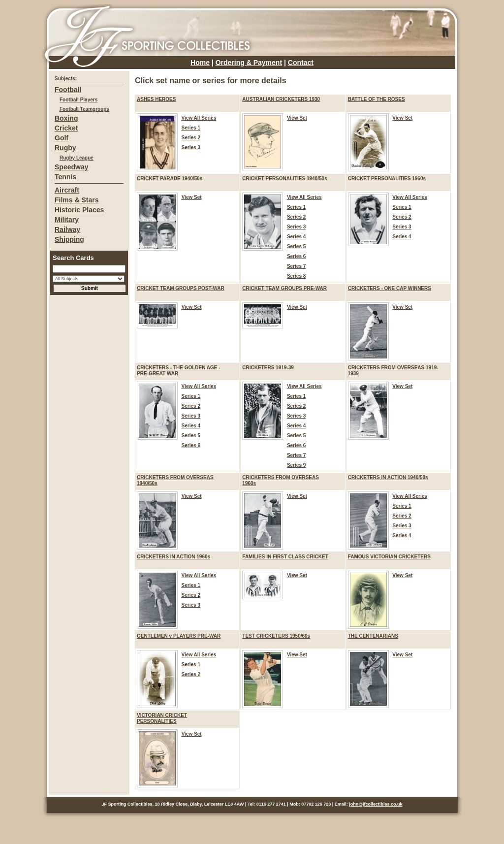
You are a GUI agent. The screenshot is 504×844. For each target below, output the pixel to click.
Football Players (79, 100)
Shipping (69, 239)
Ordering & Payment (249, 63)
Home (200, 63)
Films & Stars (77, 200)
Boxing (66, 118)
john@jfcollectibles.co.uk (376, 804)
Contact (301, 63)
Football (68, 90)
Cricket (66, 128)
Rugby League (77, 158)
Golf (62, 138)
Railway (67, 229)
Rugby (65, 148)
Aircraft (67, 190)
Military (67, 220)
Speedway (71, 167)
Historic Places (79, 210)
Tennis (65, 177)
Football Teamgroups (84, 109)
